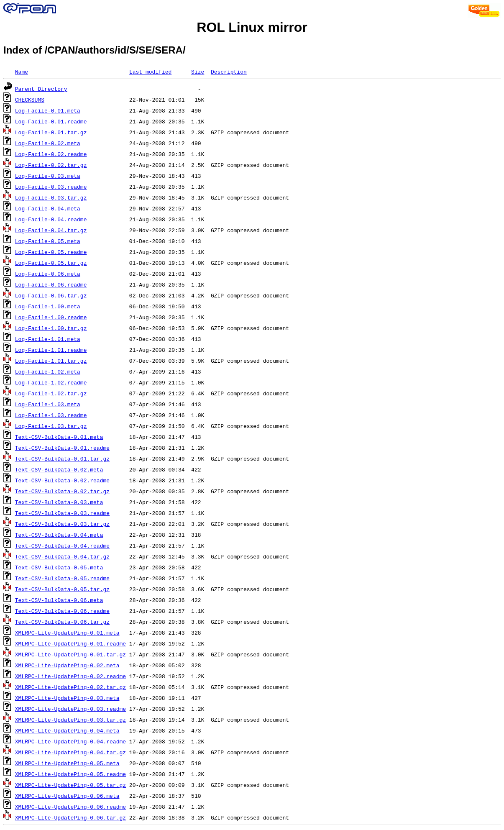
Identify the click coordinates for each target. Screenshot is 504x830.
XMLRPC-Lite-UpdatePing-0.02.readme (70, 676)
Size (198, 72)
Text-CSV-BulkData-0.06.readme (62, 611)
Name (22, 72)
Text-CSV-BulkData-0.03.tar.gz (62, 524)
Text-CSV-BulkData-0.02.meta (59, 469)
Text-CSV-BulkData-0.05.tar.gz (62, 589)
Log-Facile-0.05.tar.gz (51, 263)
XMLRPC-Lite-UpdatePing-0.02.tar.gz (70, 687)
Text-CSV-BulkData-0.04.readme (62, 546)
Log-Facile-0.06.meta (48, 274)
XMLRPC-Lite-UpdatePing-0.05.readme (70, 774)
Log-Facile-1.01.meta (48, 339)
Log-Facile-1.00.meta (48, 306)
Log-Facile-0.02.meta (48, 143)
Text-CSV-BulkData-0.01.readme (62, 448)
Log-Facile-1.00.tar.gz (51, 328)
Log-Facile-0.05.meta (48, 241)
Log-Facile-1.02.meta (48, 371)
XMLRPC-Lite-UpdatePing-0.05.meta (67, 763)
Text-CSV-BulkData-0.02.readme (62, 480)
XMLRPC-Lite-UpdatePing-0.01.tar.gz (70, 654)
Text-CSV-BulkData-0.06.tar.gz (62, 622)
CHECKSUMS (30, 100)
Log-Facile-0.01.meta (48, 110)
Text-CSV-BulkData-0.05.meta (59, 567)
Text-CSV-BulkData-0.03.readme (62, 513)
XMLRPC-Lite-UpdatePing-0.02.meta (67, 665)
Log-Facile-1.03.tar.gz (51, 426)
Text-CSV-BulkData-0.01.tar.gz (62, 459)
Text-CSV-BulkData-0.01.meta (59, 437)
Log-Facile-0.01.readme (51, 121)
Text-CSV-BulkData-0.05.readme (62, 578)
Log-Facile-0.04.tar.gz (51, 230)
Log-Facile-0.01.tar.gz (51, 132)
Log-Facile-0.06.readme (51, 284)
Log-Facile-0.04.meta (48, 208)
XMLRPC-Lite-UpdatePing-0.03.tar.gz (70, 720)
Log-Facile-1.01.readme (51, 350)
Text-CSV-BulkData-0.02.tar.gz (62, 491)
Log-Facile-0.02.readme (51, 154)
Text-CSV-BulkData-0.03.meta (59, 502)
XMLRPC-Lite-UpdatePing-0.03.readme (70, 709)
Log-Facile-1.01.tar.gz (51, 361)
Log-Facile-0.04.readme (51, 219)
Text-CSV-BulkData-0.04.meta (59, 535)
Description (229, 72)
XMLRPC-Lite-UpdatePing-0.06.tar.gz (70, 817)
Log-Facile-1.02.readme (51, 382)
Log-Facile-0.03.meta (48, 176)
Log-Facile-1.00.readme (51, 317)
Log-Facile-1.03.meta (48, 404)
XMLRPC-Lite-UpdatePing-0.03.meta (67, 698)
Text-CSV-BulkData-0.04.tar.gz (62, 556)
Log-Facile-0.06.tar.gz (51, 295)
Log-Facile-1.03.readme (51, 415)
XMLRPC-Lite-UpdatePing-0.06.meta (67, 796)
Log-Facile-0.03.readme (51, 187)
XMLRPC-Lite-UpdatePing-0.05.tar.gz (70, 785)
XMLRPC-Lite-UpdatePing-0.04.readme (70, 741)
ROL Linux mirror (252, 27)
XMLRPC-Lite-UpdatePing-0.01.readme (70, 643)
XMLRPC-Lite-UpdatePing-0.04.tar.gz (70, 752)
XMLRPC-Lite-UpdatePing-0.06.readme (70, 807)
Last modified (150, 72)
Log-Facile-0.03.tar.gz (51, 197)
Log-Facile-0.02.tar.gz (51, 165)
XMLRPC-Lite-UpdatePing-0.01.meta (67, 633)
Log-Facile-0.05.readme (51, 252)
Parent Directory (41, 89)
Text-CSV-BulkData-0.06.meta (59, 600)
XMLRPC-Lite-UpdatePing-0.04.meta (67, 730)
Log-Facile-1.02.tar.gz (51, 393)
